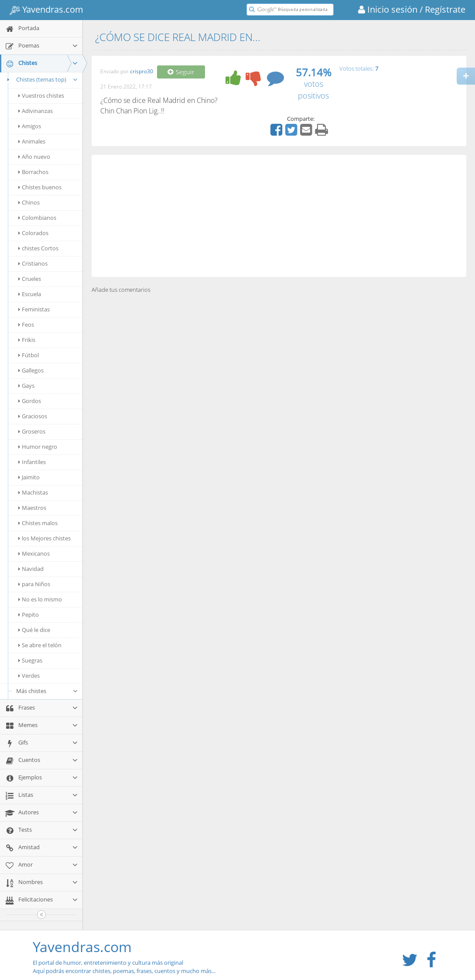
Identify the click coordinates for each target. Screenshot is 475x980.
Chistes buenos (40, 187)
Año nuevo (34, 157)
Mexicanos (34, 553)
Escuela (30, 294)
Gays (26, 386)
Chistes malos (38, 523)
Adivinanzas (36, 111)
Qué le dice (34, 630)
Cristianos (33, 263)
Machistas (33, 492)
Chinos (29, 202)
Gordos (30, 401)
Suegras (30, 660)
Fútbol (29, 355)
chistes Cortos (38, 248)
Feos (26, 324)
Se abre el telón (40, 645)
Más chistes (47, 691)
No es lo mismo (40, 599)
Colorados (33, 233)
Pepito (29, 615)
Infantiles (32, 462)
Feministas (34, 309)
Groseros (32, 431)
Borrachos (33, 172)
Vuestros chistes (41, 96)
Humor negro (38, 447)
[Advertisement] (279, 216)
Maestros (32, 508)
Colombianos (37, 218)
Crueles (30, 279)
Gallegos (31, 370)
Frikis (27, 340)
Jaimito (29, 477)
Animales (32, 141)
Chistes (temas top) (41, 79)
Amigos (30, 126)
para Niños (34, 584)
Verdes (29, 676)
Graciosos (33, 416)
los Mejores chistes (44, 538)
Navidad (31, 569)
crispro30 (142, 72)
